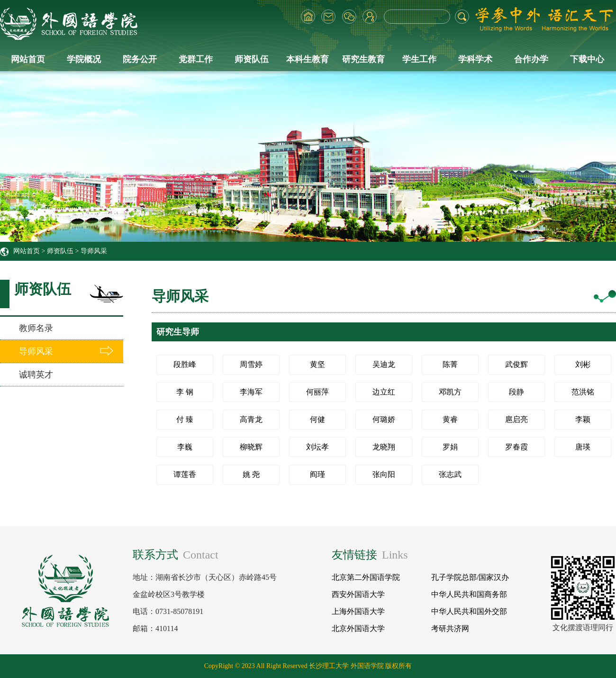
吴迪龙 (384, 364)
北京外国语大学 (358, 628)
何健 (317, 419)
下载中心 (587, 59)
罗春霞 (516, 447)
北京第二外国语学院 (366, 577)
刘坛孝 (317, 447)
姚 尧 (251, 474)
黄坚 (317, 364)
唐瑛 (583, 447)
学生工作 (419, 59)
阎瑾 (317, 474)
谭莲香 (185, 474)
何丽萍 (317, 392)
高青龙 (251, 419)
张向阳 (384, 474)
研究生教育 (363, 59)
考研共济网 (450, 628)
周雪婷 (251, 364)
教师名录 (36, 328)
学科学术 (475, 59)
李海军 (251, 392)
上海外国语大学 (358, 611)
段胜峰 (185, 364)
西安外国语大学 (358, 594)
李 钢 (185, 392)
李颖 (583, 419)
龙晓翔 (384, 447)
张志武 (450, 474)
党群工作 (196, 59)
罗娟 (450, 447)
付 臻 (185, 419)
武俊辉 (516, 364)
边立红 (384, 392)
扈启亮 (516, 419)
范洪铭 (583, 392)
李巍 (185, 447)
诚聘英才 (36, 375)
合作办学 (531, 59)
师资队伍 (252, 59)
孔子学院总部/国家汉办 (470, 577)
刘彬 (583, 364)
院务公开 (140, 59)
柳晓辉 (251, 447)
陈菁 (450, 364)
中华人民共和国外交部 (469, 611)
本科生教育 (308, 59)
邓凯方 (450, 392)
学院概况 (84, 59)
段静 (516, 392)
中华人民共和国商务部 (469, 594)
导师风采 (94, 251)
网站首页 (28, 59)
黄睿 (450, 419)
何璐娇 (384, 419)
